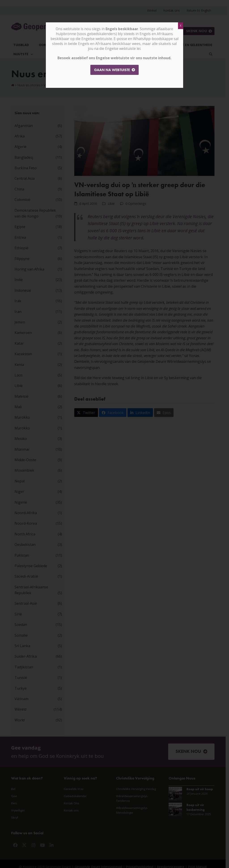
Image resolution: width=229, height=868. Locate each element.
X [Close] (181, 26)
